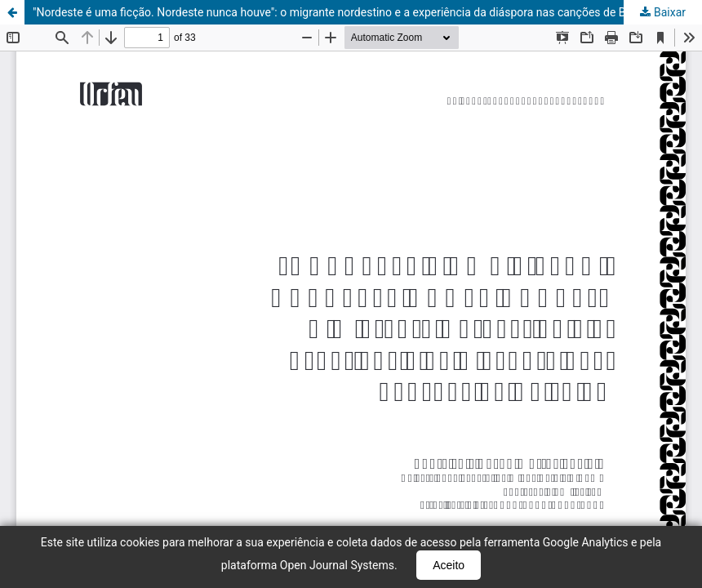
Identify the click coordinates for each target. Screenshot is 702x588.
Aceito (449, 565)
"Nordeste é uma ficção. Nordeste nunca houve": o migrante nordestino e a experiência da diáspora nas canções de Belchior (347, 12)
